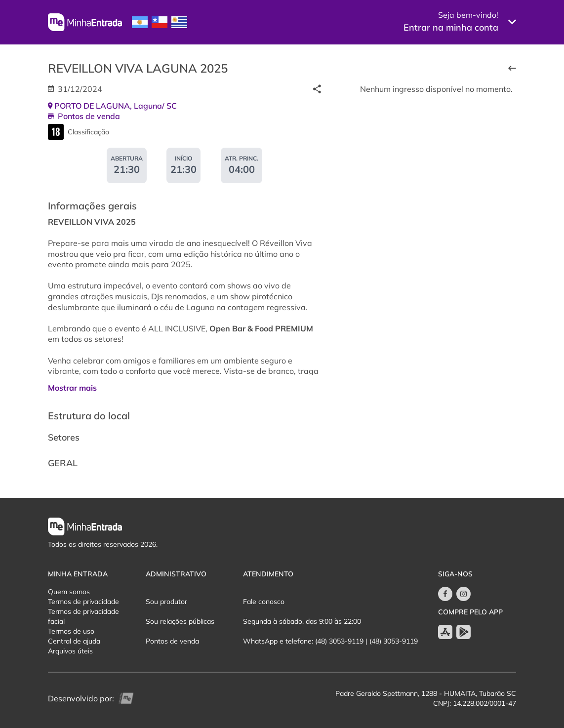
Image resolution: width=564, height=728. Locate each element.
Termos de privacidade (83, 602)
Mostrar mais (72, 388)
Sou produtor (166, 602)
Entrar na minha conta (451, 27)
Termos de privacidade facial (83, 616)
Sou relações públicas (180, 621)
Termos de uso (71, 631)
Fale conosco (264, 602)
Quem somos (69, 592)
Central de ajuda (74, 641)
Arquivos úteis (70, 651)
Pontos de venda (172, 641)
